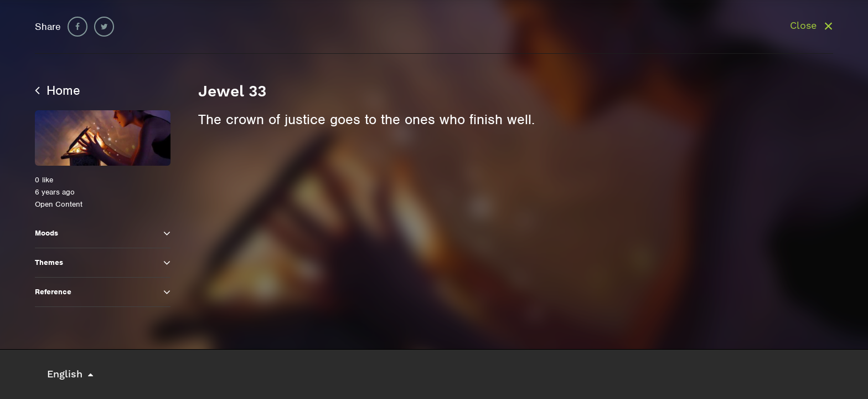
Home (58, 90)
